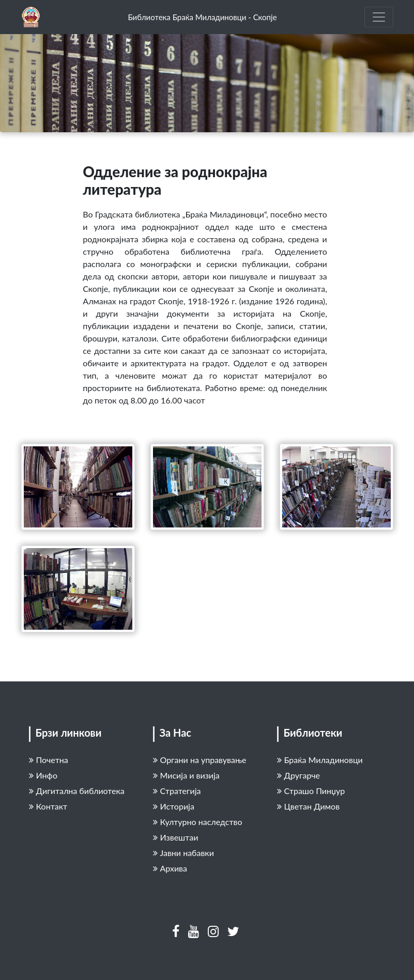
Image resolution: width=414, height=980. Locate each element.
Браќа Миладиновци (320, 760)
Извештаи (176, 837)
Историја (174, 806)
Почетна (49, 760)
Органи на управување (200, 760)
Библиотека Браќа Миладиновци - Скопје (202, 17)
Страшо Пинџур (311, 791)
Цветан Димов (309, 806)
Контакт (48, 806)
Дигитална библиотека (77, 791)
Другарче (299, 775)
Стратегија (177, 791)
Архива (170, 868)
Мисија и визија (186, 775)
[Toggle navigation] (379, 17)
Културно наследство (198, 822)
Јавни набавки (183, 853)
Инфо (43, 775)
